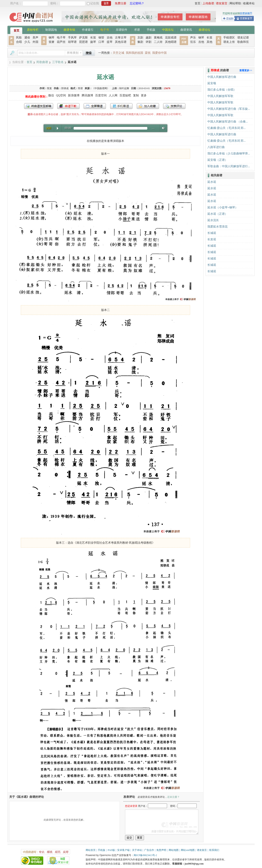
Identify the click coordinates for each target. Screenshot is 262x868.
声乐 (193, 38)
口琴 (101, 42)
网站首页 (91, 850)
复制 (136, 95)
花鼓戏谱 (171, 38)
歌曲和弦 (243, 42)
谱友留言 (222, 3)
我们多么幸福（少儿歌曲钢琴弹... (229, 154)
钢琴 (51, 38)
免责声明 (161, 850)
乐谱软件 (122, 29)
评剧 (149, 42)
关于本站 (137, 850)
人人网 (113, 95)
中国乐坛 (168, 29)
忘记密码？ (137, 3)
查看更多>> (246, 70)
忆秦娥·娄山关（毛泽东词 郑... (227, 128)
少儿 (27, 42)
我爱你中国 (159, 53)
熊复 (49, 88)
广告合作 (149, 850)
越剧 (149, 38)
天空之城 (118, 53)
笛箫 (51, 42)
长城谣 (212, 233)
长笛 (93, 38)
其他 (209, 42)
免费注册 (120, 3)
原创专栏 (33, 29)
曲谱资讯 (186, 29)
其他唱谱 (171, 42)
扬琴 (93, 42)
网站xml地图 (188, 850)
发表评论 (174, 106)
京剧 (140, 38)
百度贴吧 (125, 95)
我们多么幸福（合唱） (222, 90)
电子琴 (61, 38)
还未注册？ (173, 797)
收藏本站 (249, 3)
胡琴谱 (72, 42)
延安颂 (212, 83)
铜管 (101, 38)
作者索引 (88, 29)
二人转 (158, 42)
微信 (51, 95)
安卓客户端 (123, 850)
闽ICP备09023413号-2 (145, 855)
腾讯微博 (87, 95)
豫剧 (140, 42)
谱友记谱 (243, 38)
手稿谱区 (229, 38)
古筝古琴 (121, 38)
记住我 (95, 3)
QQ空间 (61, 95)
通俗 (27, 38)
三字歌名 (58, 62)
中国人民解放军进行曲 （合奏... (228, 122)
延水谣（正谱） (218, 214)
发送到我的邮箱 (39, 106)
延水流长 (213, 220)
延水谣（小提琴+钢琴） (223, 207)
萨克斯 (83, 38)
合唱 (19, 42)
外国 (35, 42)
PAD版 (111, 850)
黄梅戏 (158, 38)
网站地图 (174, 850)
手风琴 (72, 38)
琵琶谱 (83, 42)
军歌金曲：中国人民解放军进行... (229, 166)
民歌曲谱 (42, 62)
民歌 (19, 38)
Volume (163, 128)
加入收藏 (148, 106)
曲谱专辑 (69, 29)
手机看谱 (121, 106)
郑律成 (65, 88)
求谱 (137, 29)
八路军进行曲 (216, 147)
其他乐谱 (121, 42)
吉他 (110, 38)
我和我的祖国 (135, 53)
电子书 (105, 29)
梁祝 (148, 53)
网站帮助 (235, 3)
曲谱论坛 (205, 29)
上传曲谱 (208, 3)
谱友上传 (229, 42)
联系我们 (214, 850)
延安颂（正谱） (218, 160)
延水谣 (212, 182)
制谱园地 (51, 29)
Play (58, 128)
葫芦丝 (61, 42)
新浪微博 (74, 95)
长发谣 (212, 239)
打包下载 (68, 106)
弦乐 (193, 42)
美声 (35, 38)
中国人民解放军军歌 (220, 96)
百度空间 (101, 95)
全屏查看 (95, 106)
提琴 (110, 42)
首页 (198, 3)
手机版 (151, 29)
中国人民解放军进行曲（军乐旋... (229, 109)
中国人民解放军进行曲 (222, 77)
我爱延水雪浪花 (218, 227)
